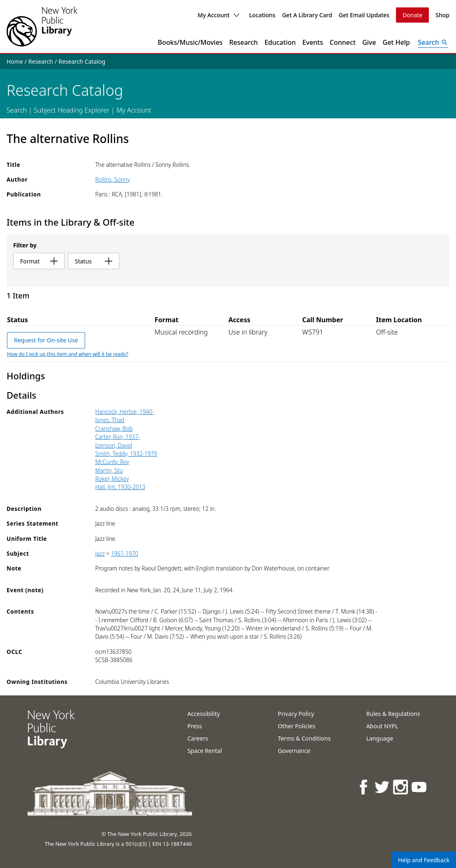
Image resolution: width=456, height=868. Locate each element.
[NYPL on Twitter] (383, 787)
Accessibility (204, 714)
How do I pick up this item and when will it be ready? (68, 354)
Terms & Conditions (304, 738)
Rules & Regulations (393, 714)
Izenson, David (113, 445)
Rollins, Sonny (112, 179)
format (39, 261)
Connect (343, 42)
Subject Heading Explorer (72, 110)
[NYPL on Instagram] (401, 787)
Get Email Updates (364, 15)
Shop (442, 15)
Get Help (397, 42)
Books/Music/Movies (190, 42)
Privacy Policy (296, 714)
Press (195, 726)
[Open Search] (433, 42)
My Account (218, 15)
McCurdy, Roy (112, 462)
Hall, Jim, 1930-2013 (120, 487)
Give (369, 42)
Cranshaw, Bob (114, 428)
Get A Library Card (307, 15)
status (94, 261)
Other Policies (297, 726)
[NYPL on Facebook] (364, 787)
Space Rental (205, 751)
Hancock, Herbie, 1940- (124, 412)
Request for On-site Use (46, 340)
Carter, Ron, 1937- (117, 437)
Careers (198, 738)
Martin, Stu (109, 470)
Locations (262, 15)
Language (380, 738)
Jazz (100, 553)
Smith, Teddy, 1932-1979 (126, 454)
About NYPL (382, 726)
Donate (412, 15)
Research (243, 42)
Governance (294, 751)
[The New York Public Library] (42, 27)
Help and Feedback (424, 860)
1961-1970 (125, 553)
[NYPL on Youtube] (420, 787)
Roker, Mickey (112, 479)
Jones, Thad (110, 420)
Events (312, 42)
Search (17, 110)
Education (280, 42)
